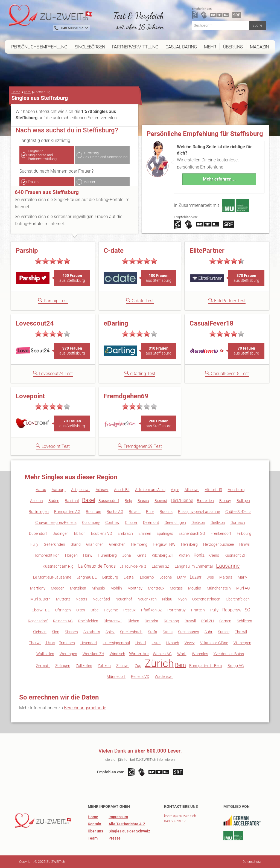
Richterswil (113, 621)
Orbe (94, 610)
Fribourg (244, 533)
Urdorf (141, 643)
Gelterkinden (54, 544)
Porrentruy (177, 610)
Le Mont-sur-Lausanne (52, 577)
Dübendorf (38, 533)
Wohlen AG (162, 654)
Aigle (175, 490)
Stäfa (153, 632)
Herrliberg (189, 544)
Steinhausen (189, 632)
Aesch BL (122, 490)
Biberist (161, 501)
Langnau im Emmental (194, 566)
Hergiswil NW (164, 544)
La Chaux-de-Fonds (97, 566)
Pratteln (198, 610)
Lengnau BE (87, 577)
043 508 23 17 (175, 821)
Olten (81, 610)
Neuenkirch (147, 599)
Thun (50, 643)
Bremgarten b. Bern (206, 666)
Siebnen (40, 632)
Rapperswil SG (236, 610)
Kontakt (95, 824)
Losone (166, 577)
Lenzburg (110, 577)
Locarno (147, 577)
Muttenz (63, 599)
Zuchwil (123, 666)
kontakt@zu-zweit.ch (180, 816)
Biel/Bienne (182, 500)
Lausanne (228, 566)
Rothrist (151, 621)
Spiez (110, 632)
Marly (242, 577)
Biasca (143, 501)
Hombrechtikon (46, 555)
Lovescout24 (35, 323)
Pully (214, 610)
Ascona (37, 501)
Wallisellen (45, 654)
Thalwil (241, 632)
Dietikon (198, 522)
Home (16, 92)
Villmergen (242, 643)
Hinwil (244, 544)
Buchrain (94, 512)
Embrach (125, 533)
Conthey (112, 522)
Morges (176, 588)
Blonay (225, 501)
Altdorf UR (214, 490)
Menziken (78, 588)
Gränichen (95, 544)
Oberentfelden (238, 599)
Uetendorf (89, 643)
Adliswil (102, 490)
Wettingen (68, 654)
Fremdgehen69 (126, 396)
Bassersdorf (109, 501)
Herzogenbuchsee (218, 544)
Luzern (196, 577)
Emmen (145, 533)
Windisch (117, 654)
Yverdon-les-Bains (229, 654)
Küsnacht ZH (236, 555)
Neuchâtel (101, 599)
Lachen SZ (161, 566)
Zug (138, 666)
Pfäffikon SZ (151, 610)
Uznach (173, 643)
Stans (168, 632)
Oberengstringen (206, 599)
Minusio (98, 588)
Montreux (156, 588)
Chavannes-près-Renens (56, 522)
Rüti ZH (208, 621)
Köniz (199, 555)
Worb (182, 654)
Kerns (141, 555)
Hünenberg (107, 555)
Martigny (38, 588)
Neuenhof (124, 599)
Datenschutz (252, 862)
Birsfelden (205, 501)
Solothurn (92, 632)
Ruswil (190, 621)
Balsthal (72, 501)
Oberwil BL (41, 610)
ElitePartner (207, 251)
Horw (88, 555)
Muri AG (243, 588)
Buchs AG (115, 512)
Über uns (95, 831)
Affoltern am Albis (150, 490)
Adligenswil (81, 490)
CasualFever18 (212, 323)
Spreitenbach (131, 632)
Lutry (182, 577)
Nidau (167, 599)
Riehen (133, 621)
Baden (54, 501)
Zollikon (104, 666)
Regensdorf (38, 621)
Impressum (118, 817)
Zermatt (43, 666)
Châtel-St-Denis (238, 512)
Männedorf (116, 677)
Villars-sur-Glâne (214, 643)
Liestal (129, 577)
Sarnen (225, 621)
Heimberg (139, 544)
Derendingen (175, 522)
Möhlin (116, 588)
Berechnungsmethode (85, 708)
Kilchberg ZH (163, 555)
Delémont (151, 522)
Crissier (131, 522)
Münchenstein (219, 588)
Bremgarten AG (67, 512)
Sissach (71, 632)
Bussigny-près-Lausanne (199, 512)
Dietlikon (218, 522)
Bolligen (243, 501)
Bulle (150, 512)
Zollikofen (84, 666)
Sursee (224, 632)
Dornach (238, 522)
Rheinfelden (88, 621)
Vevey (190, 643)
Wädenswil (164, 677)
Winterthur (139, 654)
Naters (81, 599)
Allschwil (192, 490)
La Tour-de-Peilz (133, 566)
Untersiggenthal (116, 643)
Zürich (159, 663)
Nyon (182, 599)
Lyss (210, 577)
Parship (27, 251)
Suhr (208, 632)
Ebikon (80, 533)
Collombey (91, 522)
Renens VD (140, 677)
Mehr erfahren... (219, 179)
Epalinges (165, 533)
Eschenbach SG (192, 533)
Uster (156, 643)
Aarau (41, 490)
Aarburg (59, 490)
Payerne (111, 610)
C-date (114, 251)
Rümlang (171, 621)
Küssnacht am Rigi (59, 566)
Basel (89, 500)
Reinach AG (63, 621)
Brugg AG (236, 666)
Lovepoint (30, 396)
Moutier (195, 588)
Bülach (135, 512)
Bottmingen (39, 512)
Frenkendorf (221, 533)
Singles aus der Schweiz (129, 831)
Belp (128, 501)
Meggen (58, 588)
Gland (76, 544)
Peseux (129, 610)
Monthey (135, 588)
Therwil (35, 643)
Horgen (71, 555)
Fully (34, 544)
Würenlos (200, 654)
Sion (56, 632)
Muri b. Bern (40, 599)
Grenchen (117, 544)
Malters (226, 577)
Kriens (214, 555)
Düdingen (61, 533)
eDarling (116, 323)
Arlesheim (236, 490)
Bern (27, 92)
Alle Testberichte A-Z (127, 824)
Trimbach (67, 643)
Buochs (166, 512)
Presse (115, 838)
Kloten (184, 555)
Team (93, 838)
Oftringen (63, 610)
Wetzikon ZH (93, 654)
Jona (127, 555)
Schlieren (244, 621)
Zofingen (63, 666)
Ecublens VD (102, 533)
